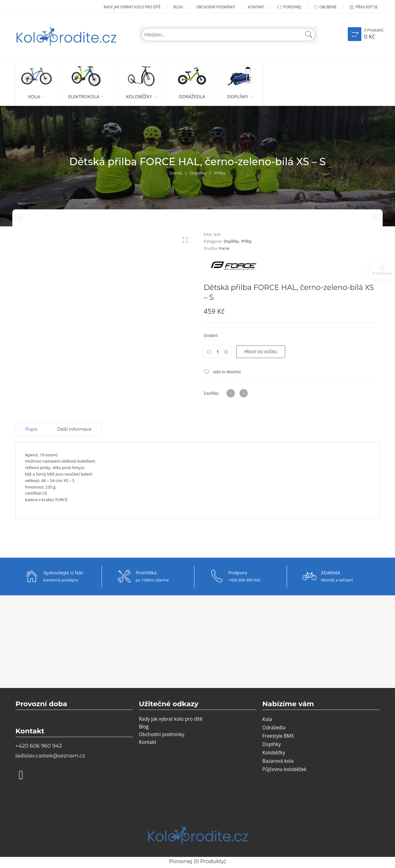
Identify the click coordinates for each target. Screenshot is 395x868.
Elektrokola (84, 96)
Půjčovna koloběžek (284, 769)
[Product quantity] (218, 352)
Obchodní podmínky (215, 7)
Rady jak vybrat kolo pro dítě (132, 7)
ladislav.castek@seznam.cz (50, 756)
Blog (178, 7)
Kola (34, 96)
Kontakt (256, 7)
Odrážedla (192, 96)
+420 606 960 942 (39, 746)
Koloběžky (139, 96)
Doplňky (238, 96)
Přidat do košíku (261, 352)
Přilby (220, 173)
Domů (176, 173)
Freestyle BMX (278, 736)
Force (224, 248)
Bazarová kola (278, 761)
